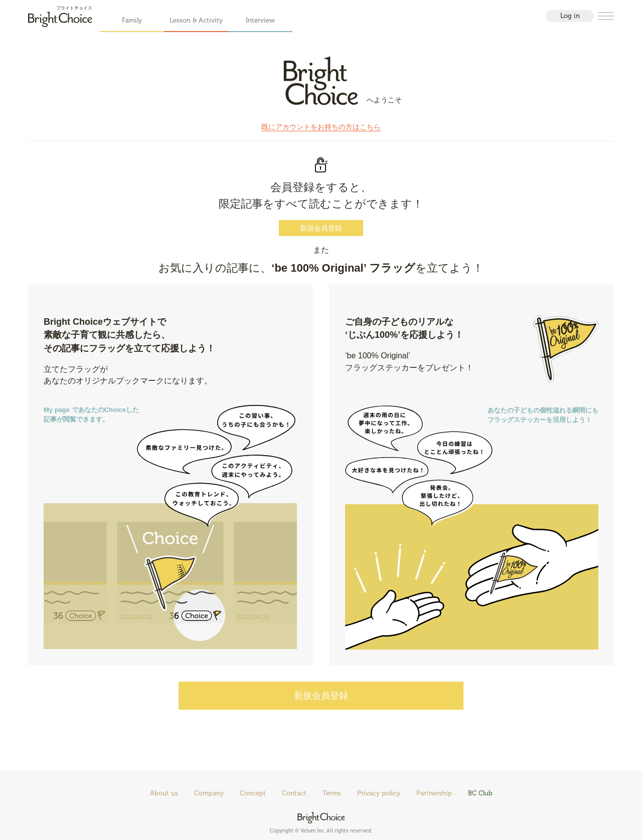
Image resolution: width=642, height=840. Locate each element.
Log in (570, 16)
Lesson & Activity (196, 20)
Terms (332, 793)
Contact (294, 793)
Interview (260, 20)
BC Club (480, 793)
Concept (253, 793)
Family (132, 20)
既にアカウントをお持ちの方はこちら (321, 127)
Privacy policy (379, 793)
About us (164, 793)
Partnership (434, 793)
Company (209, 793)
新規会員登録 (321, 228)
